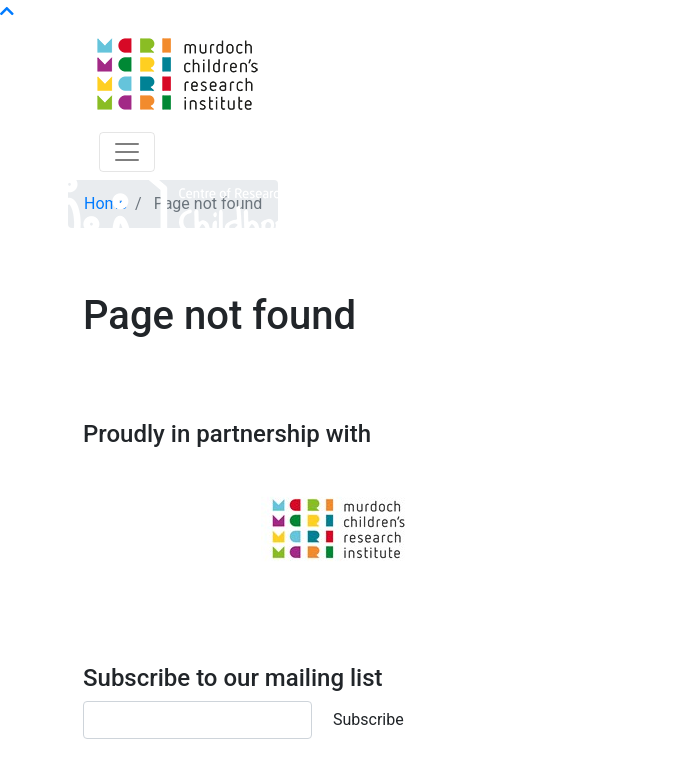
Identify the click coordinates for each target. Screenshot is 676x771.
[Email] (197, 720)
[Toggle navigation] (127, 152)
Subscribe (368, 719)
